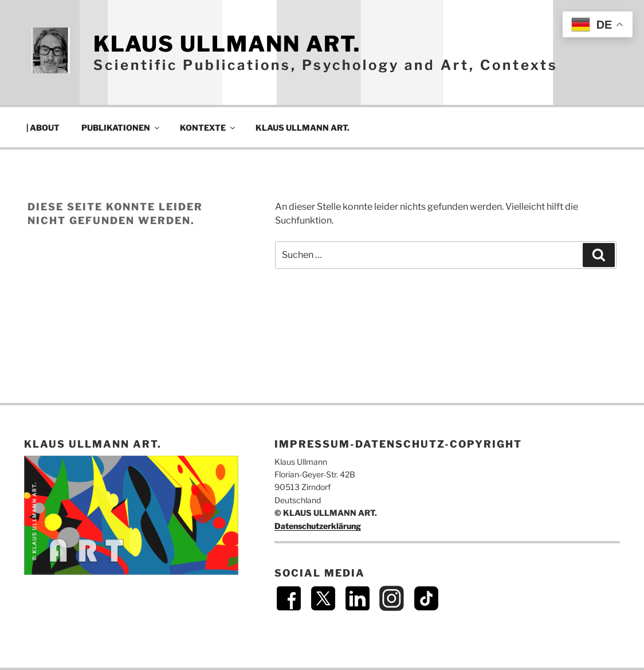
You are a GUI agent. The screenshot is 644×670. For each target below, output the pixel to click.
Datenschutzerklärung (318, 526)
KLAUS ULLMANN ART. (227, 44)
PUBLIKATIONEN (121, 128)
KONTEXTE (208, 128)
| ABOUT (43, 128)
